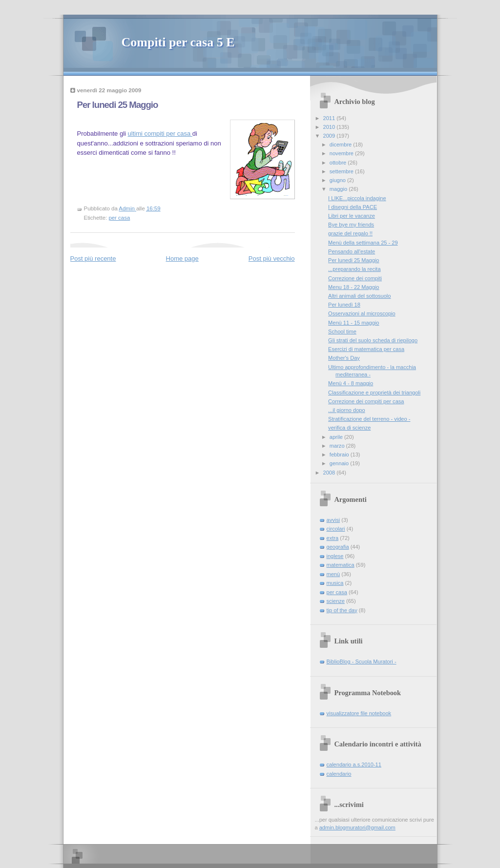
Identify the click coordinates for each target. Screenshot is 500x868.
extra (333, 538)
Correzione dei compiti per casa (366, 401)
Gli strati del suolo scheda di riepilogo (373, 340)
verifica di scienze (349, 428)
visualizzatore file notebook (359, 713)
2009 (330, 136)
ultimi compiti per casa (160, 134)
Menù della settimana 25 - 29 (363, 243)
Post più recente (93, 258)
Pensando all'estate (352, 251)
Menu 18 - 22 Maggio (354, 287)
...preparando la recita (354, 269)
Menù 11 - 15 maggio (354, 323)
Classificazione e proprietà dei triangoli (374, 393)
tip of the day (342, 610)
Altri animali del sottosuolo (359, 296)
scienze (336, 601)
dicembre (342, 145)
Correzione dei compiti (355, 278)
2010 (330, 127)
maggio (339, 189)
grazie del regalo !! (350, 233)
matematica (341, 565)
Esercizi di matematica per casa (366, 349)
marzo (338, 446)
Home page (182, 258)
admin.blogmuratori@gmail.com (357, 827)
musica (335, 583)
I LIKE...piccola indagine (357, 198)
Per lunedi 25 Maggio (354, 260)
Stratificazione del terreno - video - (369, 419)
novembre (342, 153)
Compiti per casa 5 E (178, 42)
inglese (335, 556)
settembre (342, 171)
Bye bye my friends (351, 225)
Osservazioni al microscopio (362, 313)
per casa (119, 218)
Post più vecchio (272, 258)
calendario (339, 774)
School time (342, 331)
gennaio (340, 463)
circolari (336, 529)
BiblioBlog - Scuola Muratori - (362, 661)
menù (333, 574)
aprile (337, 437)
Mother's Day (344, 358)
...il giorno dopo (347, 410)
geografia (338, 547)
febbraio (340, 455)
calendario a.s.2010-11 (354, 765)
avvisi (333, 520)
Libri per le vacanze (352, 216)
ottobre (339, 163)
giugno (338, 180)
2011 (330, 118)
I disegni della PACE (353, 207)
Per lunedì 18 (344, 305)
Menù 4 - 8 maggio (351, 383)
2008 (330, 473)
